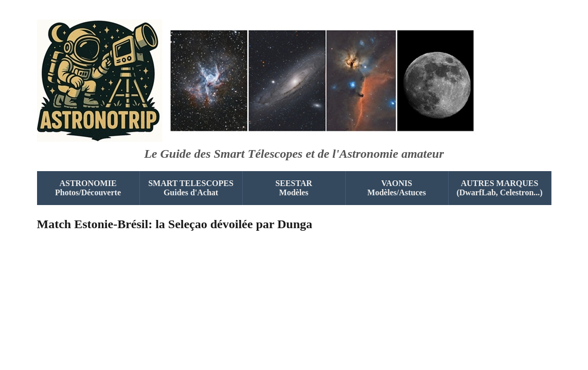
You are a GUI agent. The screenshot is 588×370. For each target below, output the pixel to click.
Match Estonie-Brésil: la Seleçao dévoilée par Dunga (175, 224)
